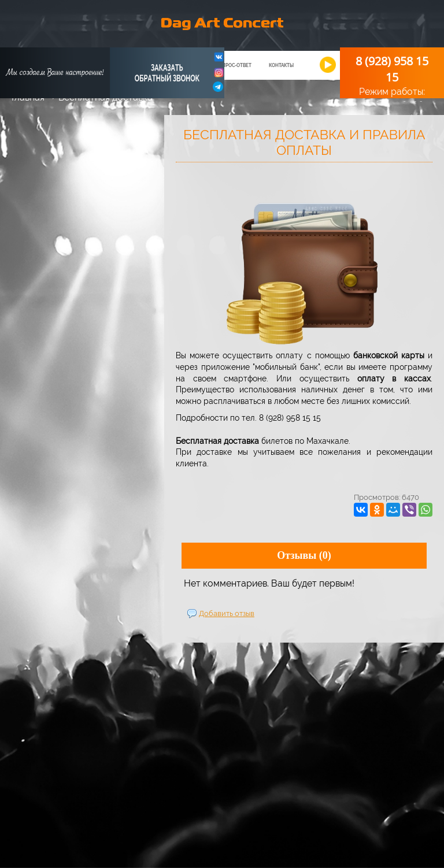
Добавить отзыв (227, 613)
